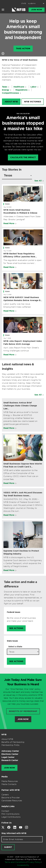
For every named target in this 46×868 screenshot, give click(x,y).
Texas (7, 204)
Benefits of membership (23, 711)
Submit (8, 847)
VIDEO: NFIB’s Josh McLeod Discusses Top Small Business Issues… (23, 494)
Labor (33, 87)
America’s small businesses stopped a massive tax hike (23, 123)
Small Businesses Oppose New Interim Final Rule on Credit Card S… (23, 465)
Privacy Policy (34, 862)
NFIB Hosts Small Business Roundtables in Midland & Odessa (20, 211)
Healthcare (19, 87)
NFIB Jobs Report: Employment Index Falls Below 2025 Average (23, 343)
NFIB (4, 735)
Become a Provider (11, 798)
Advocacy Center (10, 751)
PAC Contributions (10, 814)
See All (38, 181)
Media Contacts (9, 784)
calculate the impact (23, 157)
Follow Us (7, 823)
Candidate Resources (12, 800)
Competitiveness (10, 93)
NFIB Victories (33, 102)
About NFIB (11, 102)
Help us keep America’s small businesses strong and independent (23, 29)
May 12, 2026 (7, 294)
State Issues (12, 641)
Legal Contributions (11, 817)
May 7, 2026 (7, 338)
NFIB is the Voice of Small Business (20, 60)
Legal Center (8, 757)
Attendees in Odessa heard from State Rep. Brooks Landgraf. (22, 218)
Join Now (37, 10)
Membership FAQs (10, 745)
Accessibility (23, 865)
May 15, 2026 (7, 251)
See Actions (16, 628)
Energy (6, 90)
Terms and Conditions (15, 862)
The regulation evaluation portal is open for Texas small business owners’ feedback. (23, 262)
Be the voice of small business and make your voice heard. (21, 619)
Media (4, 777)
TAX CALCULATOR (23, 114)
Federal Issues (14, 612)
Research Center (10, 760)
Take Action (23, 49)
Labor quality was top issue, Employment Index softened (17, 305)
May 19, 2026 (7, 207)
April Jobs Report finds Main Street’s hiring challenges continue (21, 349)
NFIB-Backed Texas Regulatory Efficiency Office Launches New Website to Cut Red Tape (19, 255)
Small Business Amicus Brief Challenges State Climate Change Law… (20, 406)
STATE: (24, 4)
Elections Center (10, 754)
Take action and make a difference (20, 584)
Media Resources (10, 781)
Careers (5, 795)
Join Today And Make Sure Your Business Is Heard (23, 682)
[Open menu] (3, 10)
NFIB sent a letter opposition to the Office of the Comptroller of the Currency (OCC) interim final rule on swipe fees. (21, 475)
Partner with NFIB (11, 790)
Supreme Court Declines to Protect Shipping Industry (21, 552)
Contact (5, 811)
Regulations (21, 90)
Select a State (15, 647)
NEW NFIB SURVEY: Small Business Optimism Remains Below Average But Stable (23, 299)
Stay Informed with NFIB (14, 833)
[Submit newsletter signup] (8, 847)
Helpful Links (8, 806)
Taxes (5, 87)
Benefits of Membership (13, 742)
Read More (9, 223)
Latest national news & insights (18, 367)
